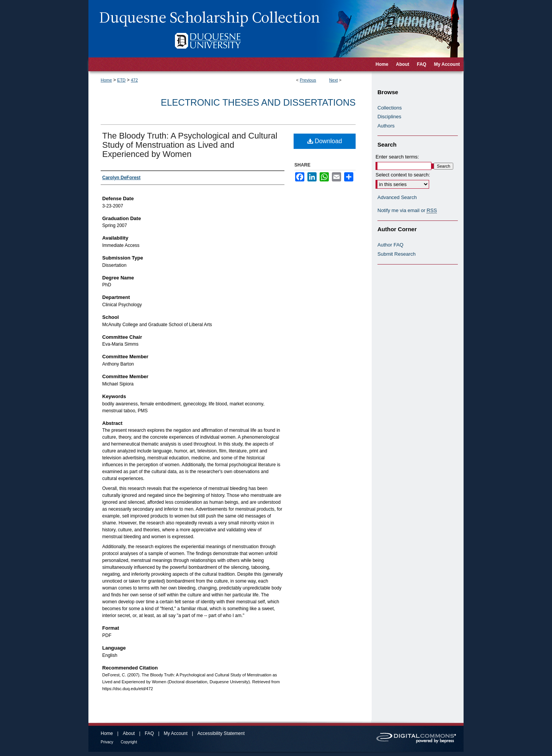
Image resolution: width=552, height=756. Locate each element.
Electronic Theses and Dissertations (258, 102)
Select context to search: (403, 175)
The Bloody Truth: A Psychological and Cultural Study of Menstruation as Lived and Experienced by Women (190, 145)
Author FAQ (390, 245)
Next (334, 80)
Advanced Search (397, 197)
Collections (390, 108)
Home (106, 80)
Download (325, 141)
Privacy (107, 742)
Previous (308, 80)
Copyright (129, 742)
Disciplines (389, 117)
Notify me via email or (407, 211)
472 (134, 80)
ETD (121, 80)
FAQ (149, 733)
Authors (386, 126)
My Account (176, 733)
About (129, 733)
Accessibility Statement (221, 733)
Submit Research (397, 254)
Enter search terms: (397, 157)
